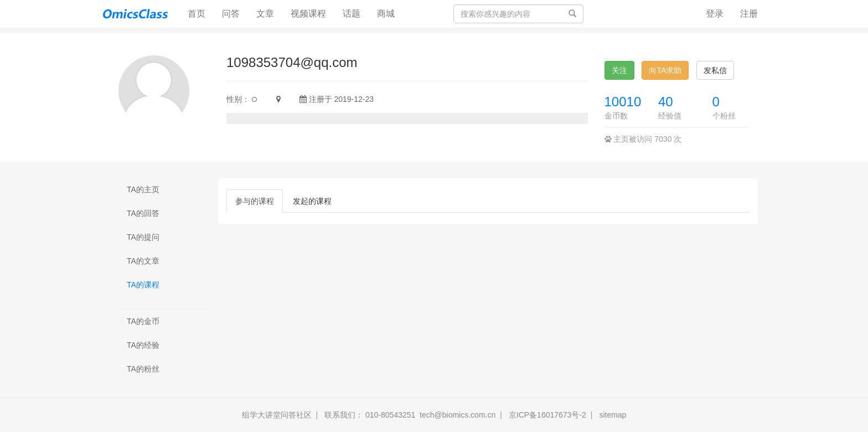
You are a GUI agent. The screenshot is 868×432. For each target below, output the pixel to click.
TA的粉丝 (143, 369)
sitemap (613, 415)
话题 (352, 14)
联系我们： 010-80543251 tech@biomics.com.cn (410, 415)
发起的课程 (312, 201)
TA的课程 (143, 285)
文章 (265, 14)
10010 (623, 102)
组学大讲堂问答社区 (277, 415)
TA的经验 (143, 345)
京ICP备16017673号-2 (547, 415)
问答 (231, 14)
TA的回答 (143, 213)
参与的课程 (255, 201)
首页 (201, 13)
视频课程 (308, 14)
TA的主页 (143, 189)
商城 (386, 14)
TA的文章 (143, 261)
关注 (619, 70)
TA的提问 (143, 237)
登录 (715, 14)
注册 (749, 14)
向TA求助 (665, 70)
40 (666, 102)
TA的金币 (143, 321)
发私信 (715, 70)
